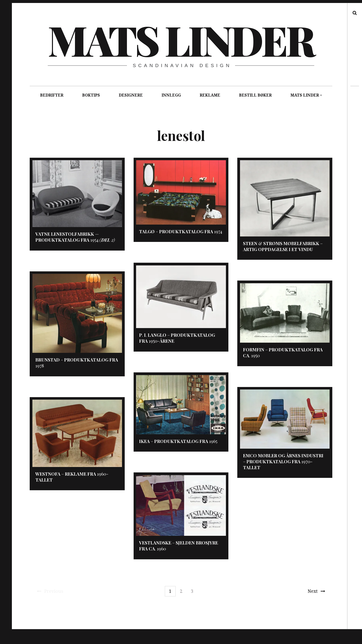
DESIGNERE (131, 95)
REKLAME (210, 95)
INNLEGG (171, 95)
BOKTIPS (91, 95)
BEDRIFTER (52, 95)
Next (316, 591)
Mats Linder (181, 40)
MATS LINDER (305, 95)
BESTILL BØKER (255, 95)
